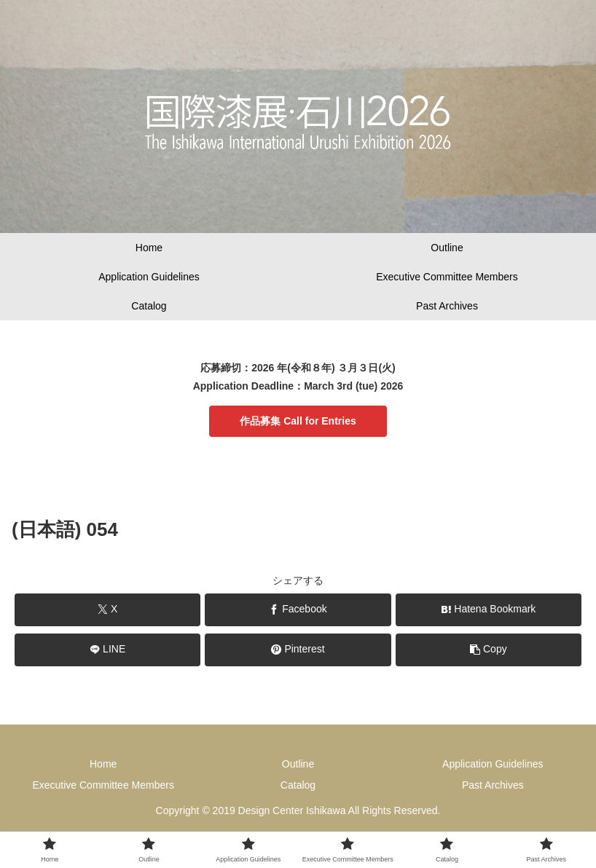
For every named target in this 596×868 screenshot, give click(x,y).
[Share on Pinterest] (298, 650)
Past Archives (493, 785)
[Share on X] (107, 610)
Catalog (298, 785)
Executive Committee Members (103, 785)
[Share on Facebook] (298, 610)
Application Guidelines (493, 764)
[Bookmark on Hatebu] (489, 610)
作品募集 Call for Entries (298, 421)
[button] (489, 650)
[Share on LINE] (107, 650)
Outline (298, 764)
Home (103, 764)
